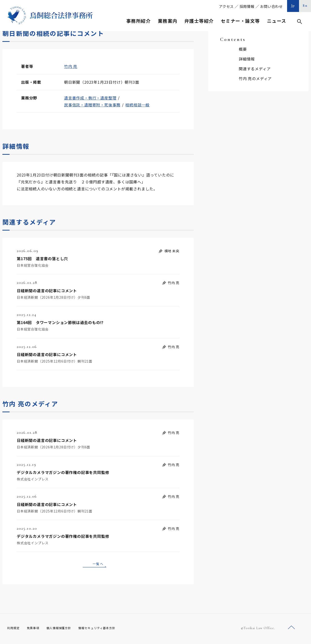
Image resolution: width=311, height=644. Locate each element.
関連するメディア (255, 69)
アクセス (226, 6)
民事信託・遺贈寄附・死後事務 (92, 105)
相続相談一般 (137, 105)
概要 (243, 49)
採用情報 (247, 6)
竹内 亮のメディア (255, 78)
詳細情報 (247, 59)
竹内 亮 (71, 66)
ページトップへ (291, 629)
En (305, 6)
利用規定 (14, 630)
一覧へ (98, 564)
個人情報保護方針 (65, 630)
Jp (293, 6)
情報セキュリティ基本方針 (108, 630)
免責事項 (36, 630)
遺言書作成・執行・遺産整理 (90, 98)
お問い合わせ (271, 6)
